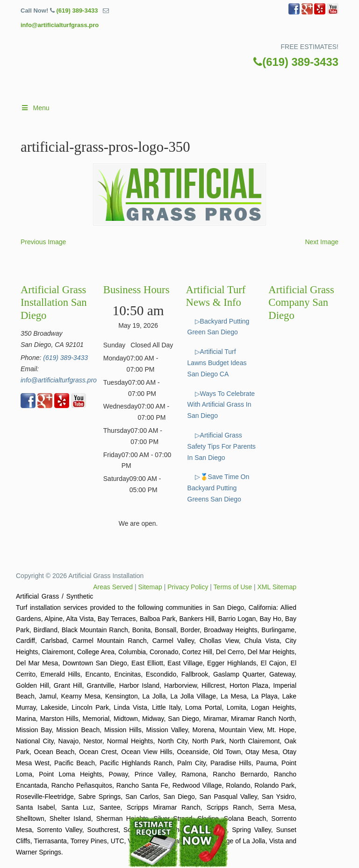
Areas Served (113, 587)
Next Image (322, 242)
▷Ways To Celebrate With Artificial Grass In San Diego (221, 405)
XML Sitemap (277, 587)
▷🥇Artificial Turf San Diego (175, 73)
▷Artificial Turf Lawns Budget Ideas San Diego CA (217, 363)
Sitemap (150, 587)
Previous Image (43, 242)
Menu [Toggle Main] (35, 108)
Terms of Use (233, 587)
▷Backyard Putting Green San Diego (219, 327)
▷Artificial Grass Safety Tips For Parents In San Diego (222, 446)
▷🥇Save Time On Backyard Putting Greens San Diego (219, 488)
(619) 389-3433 (77, 11)
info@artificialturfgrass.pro (60, 25)
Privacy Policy (188, 587)
